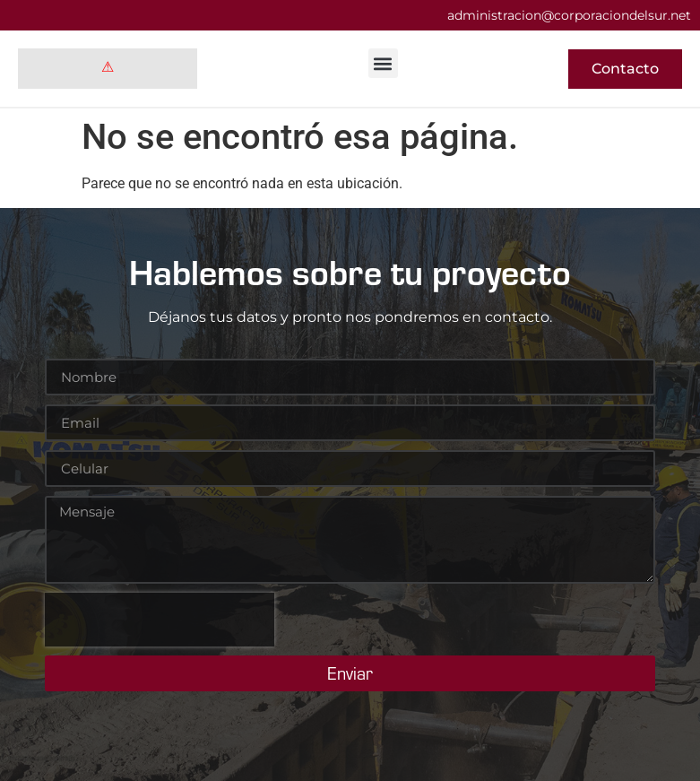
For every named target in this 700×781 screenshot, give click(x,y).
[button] (383, 63)
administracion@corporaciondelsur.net (569, 15)
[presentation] (160, 620)
